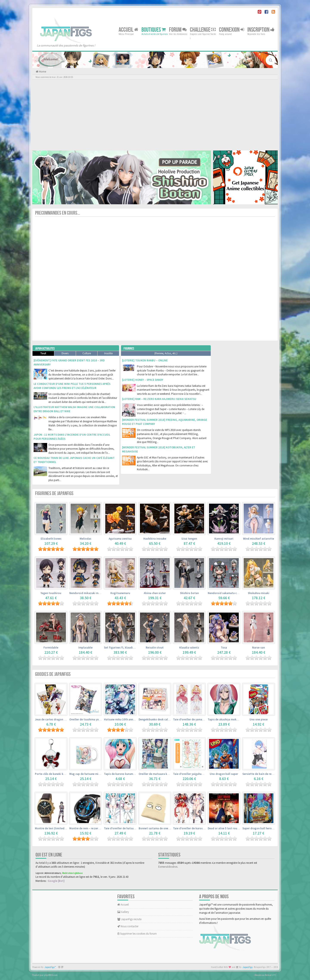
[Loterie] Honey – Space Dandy (143, 380)
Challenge (203, 30)
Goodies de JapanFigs (53, 674)
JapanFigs (248, 967)
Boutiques (154, 30)
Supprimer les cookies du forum (137, 934)
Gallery (123, 912)
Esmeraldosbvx (168, 867)
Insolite (108, 353)
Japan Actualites (45, 349)
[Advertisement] (155, 115)
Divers (65, 353)
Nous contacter (128, 926)
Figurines (129, 349)
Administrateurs (53, 873)
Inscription (261, 30)
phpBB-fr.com (51, 975)
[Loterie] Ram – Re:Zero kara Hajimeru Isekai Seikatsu (159, 399)
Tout (43, 353)
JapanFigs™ (50, 967)
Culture (87, 353)
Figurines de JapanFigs (54, 493)
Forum (178, 30)
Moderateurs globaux (72, 873)
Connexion (232, 30)
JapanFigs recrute (129, 919)
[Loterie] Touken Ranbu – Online (145, 360)
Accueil (128, 30)
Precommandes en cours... (57, 213)
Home (42, 72)
